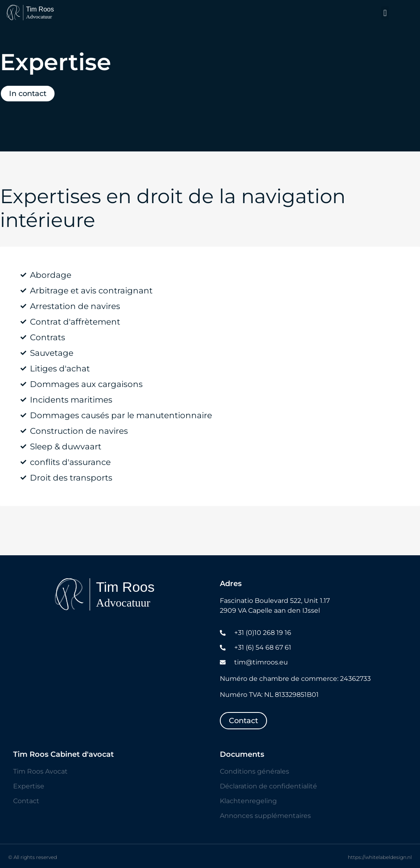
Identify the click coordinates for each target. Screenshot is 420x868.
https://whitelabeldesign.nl (380, 857)
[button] (385, 13)
